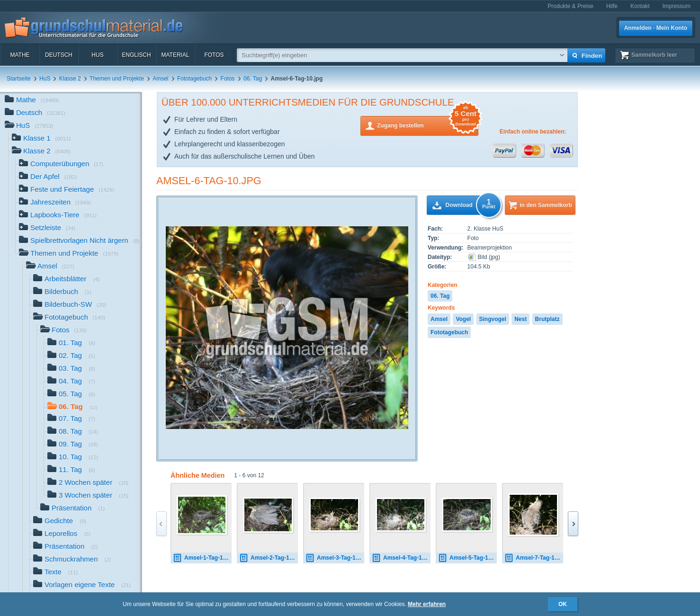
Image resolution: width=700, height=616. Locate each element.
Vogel (463, 319)
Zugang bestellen (428, 125)
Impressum (677, 6)
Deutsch (59, 55)
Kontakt (640, 6)
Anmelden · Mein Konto (656, 28)
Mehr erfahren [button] (427, 604)
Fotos (214, 55)
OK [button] (563, 604)
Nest (521, 319)
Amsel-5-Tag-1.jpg (467, 558)
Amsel (160, 79)
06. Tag (253, 79)
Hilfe (612, 6)
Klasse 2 (70, 79)
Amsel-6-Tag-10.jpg (209, 181)
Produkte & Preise (570, 6)
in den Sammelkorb (546, 205)
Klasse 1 (41, 139)
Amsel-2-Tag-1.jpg (269, 558)
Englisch (136, 55)
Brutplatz (547, 319)
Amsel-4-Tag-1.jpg (401, 558)
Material (175, 55)
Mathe (20, 55)
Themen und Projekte (117, 79)
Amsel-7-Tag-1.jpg (534, 558)
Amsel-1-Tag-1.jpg (202, 558)
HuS (97, 55)
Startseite (19, 79)
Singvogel (493, 319)
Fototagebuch (194, 79)
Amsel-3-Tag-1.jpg (335, 558)
